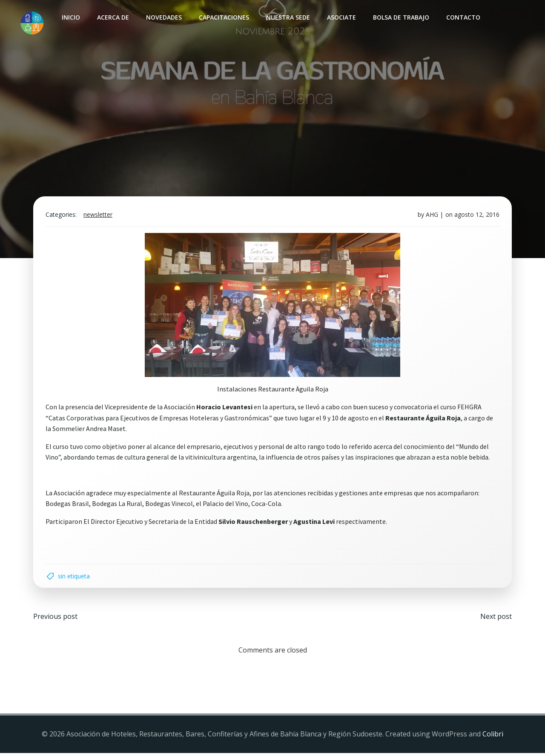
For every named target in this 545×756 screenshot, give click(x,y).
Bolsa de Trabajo (401, 17)
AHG (431, 216)
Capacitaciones (224, 17)
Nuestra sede (288, 17)
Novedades (163, 17)
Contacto (463, 17)
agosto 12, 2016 (476, 216)
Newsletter (99, 216)
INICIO (70, 17)
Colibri (493, 737)
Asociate (341, 17)
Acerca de (113, 17)
